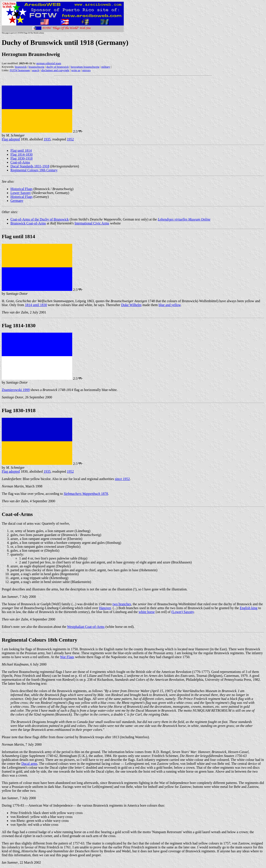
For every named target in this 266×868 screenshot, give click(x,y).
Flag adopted (11, 139)
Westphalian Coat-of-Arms (86, 627)
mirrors (86, 70)
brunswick (21, 67)
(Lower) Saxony (183, 612)
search (36, 70)
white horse (147, 612)
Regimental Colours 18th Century (34, 170)
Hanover (105, 608)
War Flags (67, 657)
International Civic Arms (92, 223)
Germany (17, 201)
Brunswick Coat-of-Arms (28, 223)
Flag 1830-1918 (22, 158)
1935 (47, 139)
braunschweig (37, 67)
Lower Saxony (21, 193)
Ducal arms (29, 764)
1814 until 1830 (36, 305)
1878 (86, 494)
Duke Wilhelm (131, 305)
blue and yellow (170, 305)
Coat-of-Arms (20, 162)
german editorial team (49, 63)
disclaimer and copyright (55, 70)
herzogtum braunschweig (85, 67)
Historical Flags (22, 189)
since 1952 (122, 479)
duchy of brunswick (58, 67)
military (106, 67)
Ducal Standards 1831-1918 (30, 166)
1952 (70, 139)
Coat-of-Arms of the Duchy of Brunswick (40, 219)
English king (248, 608)
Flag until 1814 (21, 151)
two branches (122, 604)
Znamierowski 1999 (16, 390)
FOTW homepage (20, 70)
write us (76, 70)
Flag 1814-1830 (22, 154)
